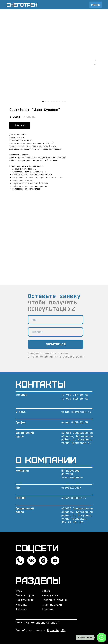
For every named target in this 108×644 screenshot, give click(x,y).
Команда (22, 605)
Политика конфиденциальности (38, 623)
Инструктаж (50, 595)
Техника (22, 609)
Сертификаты (25, 600)
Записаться (56, 344)
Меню (96, 5)
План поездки (52, 605)
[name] (56, 320)
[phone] (56, 332)
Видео (46, 591)
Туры (19, 591)
